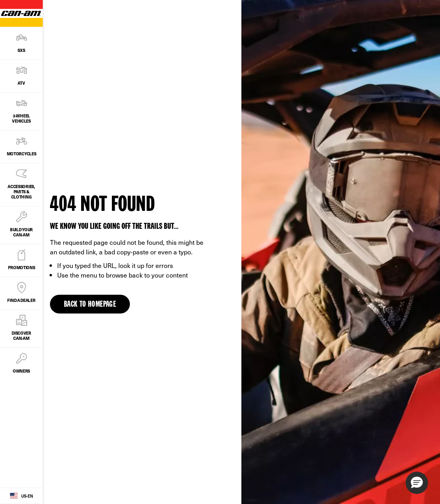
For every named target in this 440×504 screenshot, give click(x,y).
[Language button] (21, 496)
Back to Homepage (90, 305)
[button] (417, 483)
